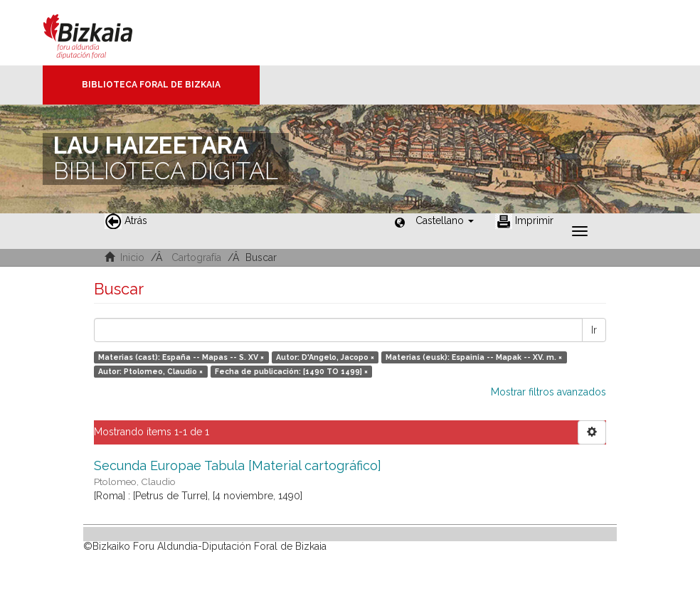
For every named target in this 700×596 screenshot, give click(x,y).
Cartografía (196, 257)
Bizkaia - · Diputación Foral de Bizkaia (103, 33)
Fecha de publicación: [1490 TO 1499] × (291, 371)
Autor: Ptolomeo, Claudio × (150, 371)
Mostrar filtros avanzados (548, 392)
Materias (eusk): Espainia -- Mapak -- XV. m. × (474, 357)
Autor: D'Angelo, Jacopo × (325, 357)
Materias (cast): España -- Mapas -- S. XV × (181, 357)
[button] (445, 220)
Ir (594, 330)
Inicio (132, 257)
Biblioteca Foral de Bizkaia (151, 85)
